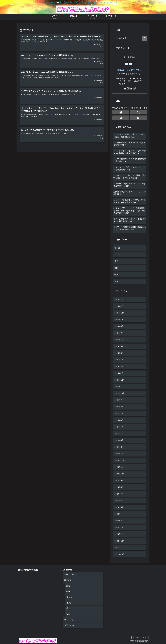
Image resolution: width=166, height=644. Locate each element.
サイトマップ (70, 620)
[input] (130, 38)
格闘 (68, 591)
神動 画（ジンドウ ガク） (130, 70)
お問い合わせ (70, 625)
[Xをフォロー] (128, 88)
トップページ (70, 575)
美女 (68, 608)
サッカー (70, 597)
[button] (145, 38)
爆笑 (68, 586)
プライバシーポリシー (140, 637)
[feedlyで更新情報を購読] (131, 88)
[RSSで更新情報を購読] (134, 88)
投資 (68, 614)
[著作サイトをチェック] (125, 88)
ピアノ (69, 603)
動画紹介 (68, 580)
